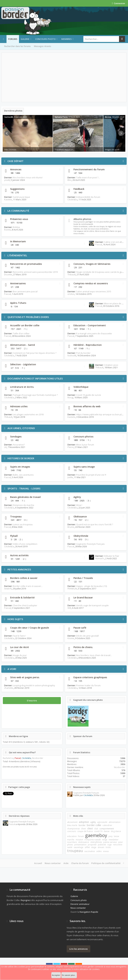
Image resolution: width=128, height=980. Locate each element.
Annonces (16, 169)
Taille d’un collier (21, 333)
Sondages (16, 437)
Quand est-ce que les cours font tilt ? (95, 524)
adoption (84, 822)
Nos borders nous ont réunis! (28, 177)
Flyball (14, 536)
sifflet (87, 847)
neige (105, 840)
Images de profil (112, 150)
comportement (107, 829)
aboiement (72, 822)
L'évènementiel (17, 255)
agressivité (102, 822)
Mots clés (78, 816)
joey (110, 836)
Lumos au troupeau (23, 524)
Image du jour (20, 655)
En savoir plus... (69, 975)
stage (94, 847)
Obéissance (80, 516)
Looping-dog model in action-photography (34, 685)
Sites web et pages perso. (25, 677)
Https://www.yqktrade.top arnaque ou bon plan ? (101, 414)
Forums (13, 39)
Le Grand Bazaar (83, 597)
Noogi (70, 397)
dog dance (116, 831)
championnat (73, 829)
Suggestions (17, 189)
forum (81, 836)
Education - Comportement (90, 325)
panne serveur (110, 842)
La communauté (18, 211)
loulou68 (8, 117)
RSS (60, 169)
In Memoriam (18, 241)
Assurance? (19, 445)
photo (70, 845)
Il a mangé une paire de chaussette (94, 333)
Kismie (7, 230)
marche (71, 840)
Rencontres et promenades (26, 264)
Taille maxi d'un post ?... (88, 177)
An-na (108, 117)
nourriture (72, 842)
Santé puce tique (21, 197)
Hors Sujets (15, 619)
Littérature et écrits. (22, 387)
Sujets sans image (84, 467)
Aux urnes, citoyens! (21, 428)
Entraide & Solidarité (22, 597)
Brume (71, 527)
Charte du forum (80, 863)
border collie (94, 825)
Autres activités (19, 555)
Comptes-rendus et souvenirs (91, 283)
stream (101, 847)
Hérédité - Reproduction (88, 345)
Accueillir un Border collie (25, 325)
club (96, 829)
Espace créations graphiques (90, 677)
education (72, 836)
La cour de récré (19, 647)
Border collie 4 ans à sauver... (28, 586)
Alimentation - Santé (22, 345)
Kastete (8, 199)
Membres (66, 39)
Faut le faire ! (19, 636)
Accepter (56, 975)
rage (109, 845)
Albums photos (82, 219)
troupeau (75, 851)
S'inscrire (32, 701)
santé (70, 847)
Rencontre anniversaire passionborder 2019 (35, 272)
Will (69, 608)
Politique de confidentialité (106, 863)
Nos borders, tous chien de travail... (94, 655)
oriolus (71, 294)
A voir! (12, 669)
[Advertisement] (64, 77)
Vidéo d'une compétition (25, 544)
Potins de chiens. (83, 647)
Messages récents (43, 46)
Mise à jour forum (85, 445)
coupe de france (85, 831)
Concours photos (83, 437)
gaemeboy (96, 835)
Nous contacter (53, 863)
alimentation (115, 822)
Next (121, 133)
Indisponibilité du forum (88, 197)
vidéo (99, 851)
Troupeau (16, 516)
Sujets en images (20, 467)
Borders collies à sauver (24, 578)
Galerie (25, 39)
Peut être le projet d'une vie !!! (91, 475)
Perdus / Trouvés (83, 578)
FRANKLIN (72, 589)
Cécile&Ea (72, 199)
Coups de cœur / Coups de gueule (29, 628)
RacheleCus (8, 758)
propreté (92, 845)
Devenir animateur (80, 904)
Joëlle (70, 477)
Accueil (38, 863)
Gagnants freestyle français (90, 544)
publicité (102, 845)
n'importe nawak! (93, 840)
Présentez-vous (19, 219)
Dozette (8, 274)
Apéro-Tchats (18, 303)
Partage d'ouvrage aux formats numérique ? (35, 395)
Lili (5, 447)
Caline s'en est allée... (115, 242)
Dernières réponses (19, 816)
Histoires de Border (21, 458)
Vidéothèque (81, 387)
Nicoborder (38, 758)
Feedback (79, 189)
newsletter (114, 840)
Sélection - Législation (23, 364)
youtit (7, 180)
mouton (79, 840)
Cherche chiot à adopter (25, 605)
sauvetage (78, 847)
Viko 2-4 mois (10, 150)
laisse (116, 836)
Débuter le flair (112, 556)
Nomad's (100, 558)
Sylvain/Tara (61, 117)
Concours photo (45, 39)
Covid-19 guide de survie (89, 395)
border (82, 825)
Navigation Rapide (89, 912)
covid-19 (98, 831)
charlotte (9, 688)
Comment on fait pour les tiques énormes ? (35, 353)
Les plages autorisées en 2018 (28, 414)
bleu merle (72, 825)
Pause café (80, 628)
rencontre (118, 845)
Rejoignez (26, 900)
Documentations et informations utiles (35, 378)
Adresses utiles (19, 406)
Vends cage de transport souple (92, 605)
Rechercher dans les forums (17, 46)
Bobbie (16, 227)
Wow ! (79, 505)
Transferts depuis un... (65, 150)
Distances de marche (23, 505)
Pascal (99, 244)
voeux (106, 851)
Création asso (111, 365)
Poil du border (83, 353)
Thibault (72, 274)
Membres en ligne (18, 736)
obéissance (84, 842)
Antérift (8, 589)
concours (72, 831)
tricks (108, 847)
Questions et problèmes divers (28, 317)
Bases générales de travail (25, 497)
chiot (90, 828)
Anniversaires (18, 283)
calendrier (107, 825)
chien (83, 829)
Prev (7, 133)
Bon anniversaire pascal (25, 291)
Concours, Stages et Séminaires (92, 264)
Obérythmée (81, 536)
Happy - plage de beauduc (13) (91, 586)
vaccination (90, 851)
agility (93, 822)
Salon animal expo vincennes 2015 (94, 291)
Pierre (71, 447)
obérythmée (96, 842)
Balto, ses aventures (23, 475)
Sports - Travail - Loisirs (24, 488)
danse (107, 831)
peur (121, 842)
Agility (77, 497)
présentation (80, 845)
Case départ (15, 161)
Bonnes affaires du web (87, 406)
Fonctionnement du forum (89, 169)
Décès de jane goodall (87, 636)
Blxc (69, 180)
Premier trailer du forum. (89, 685)
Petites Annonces (19, 569)
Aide (66, 863)
